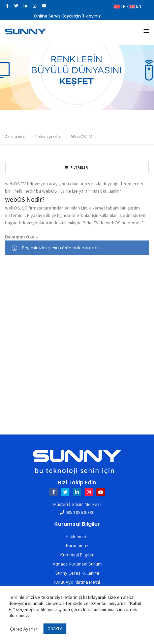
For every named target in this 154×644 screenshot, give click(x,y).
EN (135, 6)
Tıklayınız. (92, 16)
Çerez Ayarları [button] (24, 629)
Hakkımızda (77, 537)
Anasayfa (15, 137)
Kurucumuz (77, 546)
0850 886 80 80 (80, 512)
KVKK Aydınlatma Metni (77, 582)
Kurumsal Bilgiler (77, 555)
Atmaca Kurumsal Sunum (77, 564)
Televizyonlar (48, 137)
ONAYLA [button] (55, 629)
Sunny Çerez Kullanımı (77, 573)
